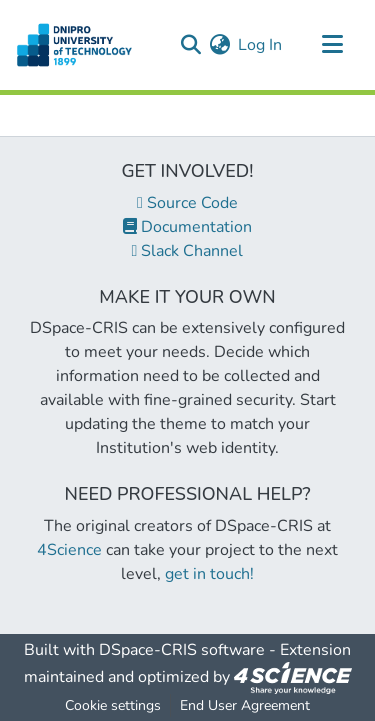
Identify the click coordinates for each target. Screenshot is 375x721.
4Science (69, 550)
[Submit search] (190, 45)
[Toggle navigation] (332, 45)
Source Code (187, 203)
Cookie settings (113, 705)
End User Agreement (245, 705)
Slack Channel (188, 251)
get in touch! (209, 574)
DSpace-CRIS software (182, 650)
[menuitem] (219, 45)
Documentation (187, 227)
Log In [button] (261, 45)
